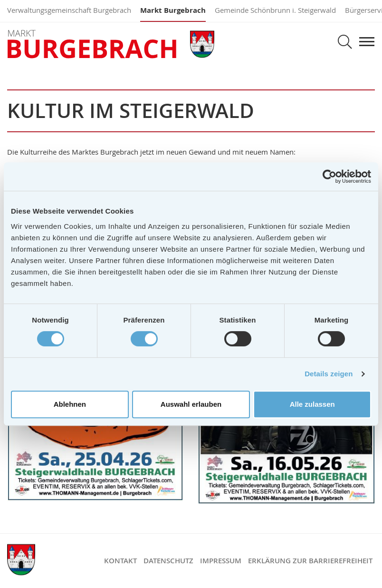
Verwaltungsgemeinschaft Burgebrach (69, 10)
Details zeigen (329, 374)
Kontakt (120, 561)
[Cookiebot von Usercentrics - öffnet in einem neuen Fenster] (329, 176)
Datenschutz (168, 561)
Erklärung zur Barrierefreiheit (310, 561)
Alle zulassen (312, 404)
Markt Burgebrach (173, 10)
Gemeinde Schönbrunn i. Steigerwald (275, 10)
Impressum (221, 561)
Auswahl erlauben (191, 404)
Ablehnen (70, 404)
